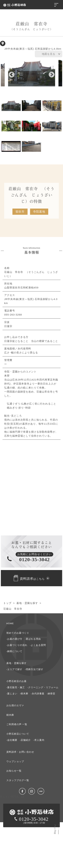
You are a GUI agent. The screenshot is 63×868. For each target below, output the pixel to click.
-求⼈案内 (39, 740)
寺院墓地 (39, 212)
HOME (10, 623)
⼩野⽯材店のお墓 (16, 681)
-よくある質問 (38, 645)
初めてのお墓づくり (18, 633)
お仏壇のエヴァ (15, 705)
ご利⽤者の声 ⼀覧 (17, 724)
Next (50, 73)
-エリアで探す (14, 669)
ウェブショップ (15, 761)
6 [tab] (52, 126)
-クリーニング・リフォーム (43, 687)
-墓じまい (12, 694)
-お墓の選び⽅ (14, 639)
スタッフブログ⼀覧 (18, 780)
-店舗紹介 (25, 740)
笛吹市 (20, 212)
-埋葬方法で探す (34, 669)
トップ (7, 603)
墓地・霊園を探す (27, 603)
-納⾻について (14, 651)
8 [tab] (31, 146)
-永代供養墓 (38, 694)
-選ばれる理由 (33, 639)
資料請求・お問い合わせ (20, 752)
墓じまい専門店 (12, 797)
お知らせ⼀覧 (14, 771)
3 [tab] (52, 106)
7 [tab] (11, 146)
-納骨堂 (51, 694)
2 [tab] (31, 106)
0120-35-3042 (31, 819)
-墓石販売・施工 (16, 687)
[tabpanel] (32, 73)
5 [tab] (31, 126)
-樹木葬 (24, 694)
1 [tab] (11, 106)
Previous (10, 73)
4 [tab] (11, 126)
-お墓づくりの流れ (17, 645)
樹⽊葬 (10, 715)
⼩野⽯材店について (18, 734)
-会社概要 (12, 740)
